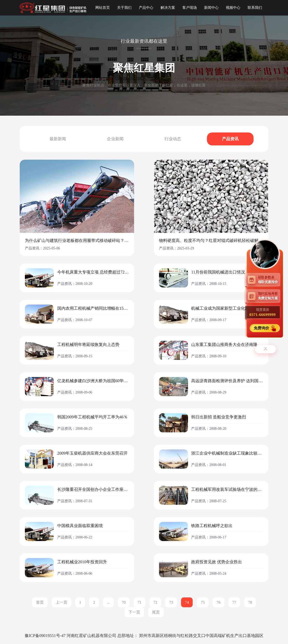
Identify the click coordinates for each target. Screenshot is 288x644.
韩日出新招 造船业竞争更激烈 (219, 417)
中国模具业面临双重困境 (80, 526)
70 (124, 602)
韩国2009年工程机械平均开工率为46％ (92, 417)
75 (203, 602)
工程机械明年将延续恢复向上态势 (88, 345)
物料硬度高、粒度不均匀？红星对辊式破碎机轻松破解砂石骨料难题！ (211, 241)
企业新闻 (115, 139)
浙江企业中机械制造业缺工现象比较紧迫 (227, 453)
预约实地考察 (269, 296)
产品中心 (146, 8)
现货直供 (262, 312)
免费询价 (262, 328)
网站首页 (103, 8)
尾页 (156, 612)
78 (250, 602)
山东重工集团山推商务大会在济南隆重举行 (227, 345)
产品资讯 (230, 139)
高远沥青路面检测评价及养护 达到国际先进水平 (227, 381)
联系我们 (255, 8)
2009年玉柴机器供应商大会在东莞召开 (92, 453)
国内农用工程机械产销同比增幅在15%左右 (93, 308)
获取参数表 (269, 280)
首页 (40, 602)
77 (234, 602)
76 (218, 602)
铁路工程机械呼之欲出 (212, 526)
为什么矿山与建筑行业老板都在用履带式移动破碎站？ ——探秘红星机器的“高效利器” (77, 241)
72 (155, 602)
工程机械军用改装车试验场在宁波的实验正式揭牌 (227, 490)
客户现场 (190, 8)
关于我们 (124, 8)
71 (139, 602)
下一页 (134, 612)
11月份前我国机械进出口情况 (218, 272)
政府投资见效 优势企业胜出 (217, 562)
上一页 (62, 602)
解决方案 (168, 8)
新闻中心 (211, 8)
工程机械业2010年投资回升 (82, 562)
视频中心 (233, 8)
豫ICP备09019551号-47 (45, 636)
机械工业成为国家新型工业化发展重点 (226, 308)
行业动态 (173, 139)
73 (171, 602)
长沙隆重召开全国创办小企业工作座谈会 (93, 490)
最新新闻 (58, 139)
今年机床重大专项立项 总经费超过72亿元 (93, 272)
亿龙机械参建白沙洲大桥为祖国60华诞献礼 (93, 381)
